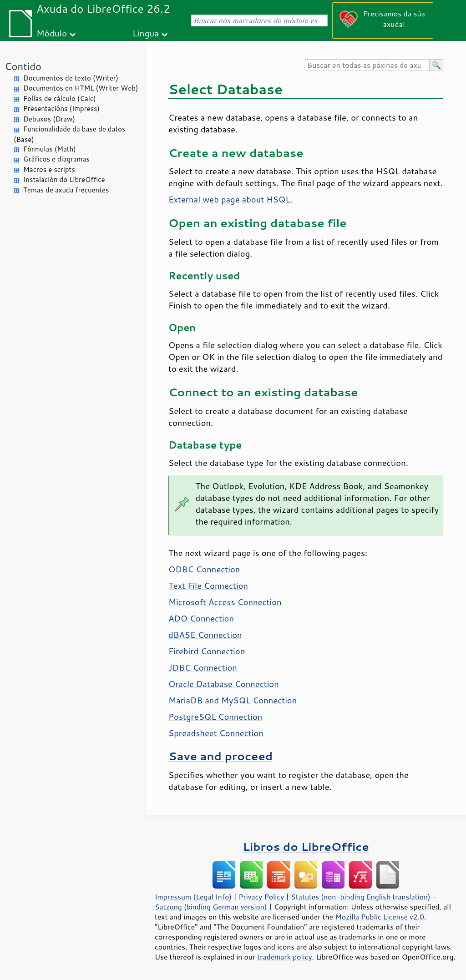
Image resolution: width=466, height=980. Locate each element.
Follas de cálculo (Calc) (60, 99)
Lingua (146, 33)
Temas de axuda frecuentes (66, 190)
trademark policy (284, 957)
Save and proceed (220, 756)
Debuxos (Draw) (49, 119)
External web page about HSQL (229, 199)
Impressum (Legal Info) (193, 897)
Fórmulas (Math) (50, 149)
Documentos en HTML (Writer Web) (81, 88)
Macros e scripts (49, 169)
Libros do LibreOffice (306, 846)
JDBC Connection (203, 667)
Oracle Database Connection (224, 684)
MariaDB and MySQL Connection (233, 700)
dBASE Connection (205, 635)
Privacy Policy (261, 897)
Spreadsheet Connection (216, 733)
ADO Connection (201, 618)
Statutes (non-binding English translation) (360, 897)
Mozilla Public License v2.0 (380, 917)
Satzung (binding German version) (211, 907)
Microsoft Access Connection (225, 602)
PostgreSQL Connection (215, 717)
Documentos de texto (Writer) (71, 78)
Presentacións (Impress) (61, 109)
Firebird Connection (207, 651)
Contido (23, 66)
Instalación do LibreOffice (64, 179)
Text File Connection (208, 586)
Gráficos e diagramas (56, 159)
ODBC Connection (204, 569)
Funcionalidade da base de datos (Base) (69, 134)
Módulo (52, 33)
